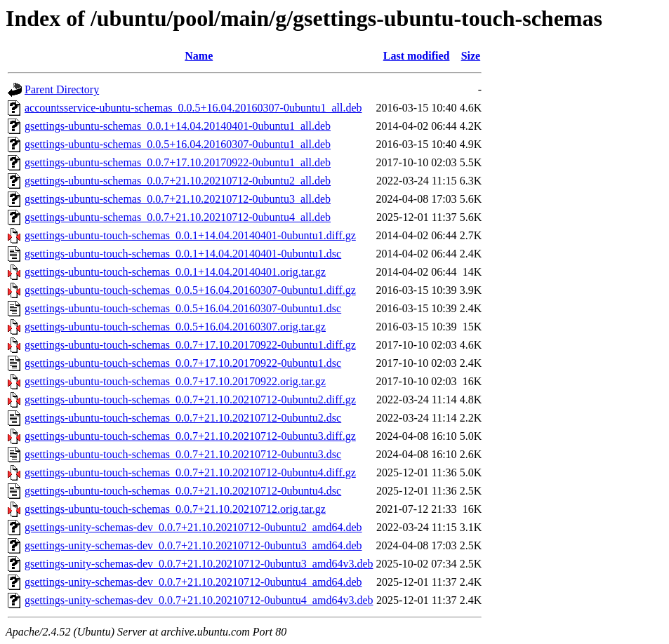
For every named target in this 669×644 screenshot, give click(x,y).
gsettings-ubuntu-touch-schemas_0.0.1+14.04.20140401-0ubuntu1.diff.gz (190, 235)
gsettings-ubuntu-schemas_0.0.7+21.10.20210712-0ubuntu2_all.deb (178, 181)
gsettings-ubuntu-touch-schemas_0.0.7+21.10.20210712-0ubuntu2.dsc (183, 418)
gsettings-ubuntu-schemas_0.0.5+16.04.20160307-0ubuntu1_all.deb (178, 144)
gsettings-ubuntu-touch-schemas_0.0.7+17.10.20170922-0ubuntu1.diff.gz (190, 345)
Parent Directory (62, 89)
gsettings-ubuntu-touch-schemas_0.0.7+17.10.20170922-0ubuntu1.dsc (183, 363)
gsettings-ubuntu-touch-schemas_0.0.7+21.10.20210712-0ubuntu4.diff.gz (190, 472)
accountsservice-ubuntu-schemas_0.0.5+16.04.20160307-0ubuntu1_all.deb (193, 108)
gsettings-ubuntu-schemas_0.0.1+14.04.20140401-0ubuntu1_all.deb (178, 126)
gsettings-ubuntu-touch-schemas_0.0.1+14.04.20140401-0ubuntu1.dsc (183, 254)
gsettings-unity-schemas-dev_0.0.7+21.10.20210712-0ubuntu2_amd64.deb (193, 527)
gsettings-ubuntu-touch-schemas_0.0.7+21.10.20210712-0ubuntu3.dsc (183, 454)
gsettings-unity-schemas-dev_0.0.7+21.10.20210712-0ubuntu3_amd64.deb (193, 545)
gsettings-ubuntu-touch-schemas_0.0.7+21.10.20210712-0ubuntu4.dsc (183, 491)
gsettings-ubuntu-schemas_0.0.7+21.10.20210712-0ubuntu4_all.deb (178, 217)
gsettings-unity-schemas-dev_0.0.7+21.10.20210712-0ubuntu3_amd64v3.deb (199, 564)
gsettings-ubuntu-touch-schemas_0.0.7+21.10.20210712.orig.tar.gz (175, 509)
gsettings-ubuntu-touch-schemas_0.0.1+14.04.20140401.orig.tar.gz (175, 272)
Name (199, 56)
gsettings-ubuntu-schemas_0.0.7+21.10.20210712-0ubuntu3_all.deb (178, 199)
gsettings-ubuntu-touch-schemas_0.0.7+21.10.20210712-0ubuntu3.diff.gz (190, 436)
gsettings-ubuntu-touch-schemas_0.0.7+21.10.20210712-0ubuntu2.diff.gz (190, 400)
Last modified (417, 56)
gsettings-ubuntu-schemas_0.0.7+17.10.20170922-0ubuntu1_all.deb (178, 162)
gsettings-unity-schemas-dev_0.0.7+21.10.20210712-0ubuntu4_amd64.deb (193, 582)
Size (471, 56)
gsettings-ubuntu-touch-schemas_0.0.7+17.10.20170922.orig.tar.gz (175, 381)
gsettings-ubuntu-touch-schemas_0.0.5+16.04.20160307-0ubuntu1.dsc (183, 308)
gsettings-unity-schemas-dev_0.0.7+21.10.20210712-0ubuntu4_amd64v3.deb (199, 600)
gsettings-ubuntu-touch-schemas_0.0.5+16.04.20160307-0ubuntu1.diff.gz (190, 290)
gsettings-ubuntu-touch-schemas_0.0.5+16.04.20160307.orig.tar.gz (175, 327)
